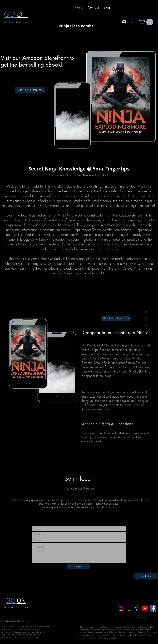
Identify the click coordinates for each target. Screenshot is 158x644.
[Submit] (79, 567)
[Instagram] (121, 608)
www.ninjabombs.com (24, 627)
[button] (146, 22)
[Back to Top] (146, 576)
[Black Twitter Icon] (79, 518)
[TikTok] (137, 608)
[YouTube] (145, 608)
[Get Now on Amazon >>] (116, 318)
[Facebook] (153, 608)
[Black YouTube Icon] (85, 518)
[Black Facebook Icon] (74, 518)
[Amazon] (129, 608)
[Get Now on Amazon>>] (30, 90)
